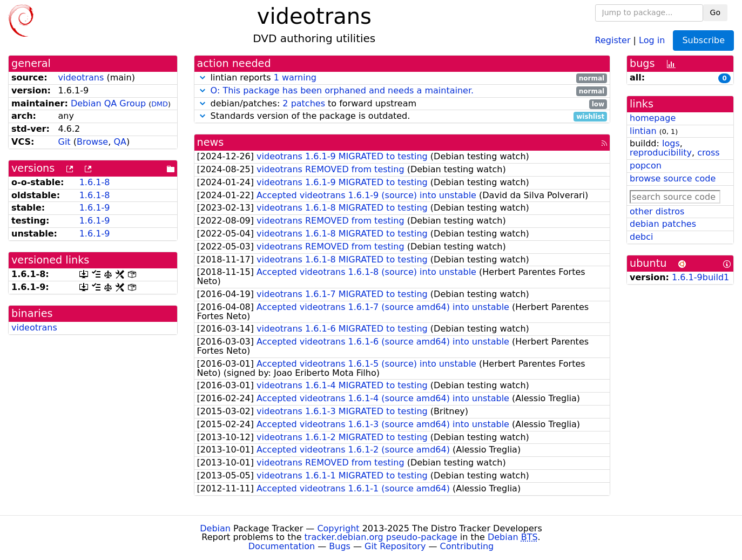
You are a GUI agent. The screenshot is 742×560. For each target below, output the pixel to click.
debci (641, 237)
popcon (646, 166)
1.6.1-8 (95, 182)
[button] (203, 77)
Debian (215, 528)
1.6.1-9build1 (700, 277)
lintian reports (402, 78)
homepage (653, 118)
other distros (657, 211)
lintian (643, 131)
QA (120, 142)
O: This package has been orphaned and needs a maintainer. (342, 90)
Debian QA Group (108, 103)
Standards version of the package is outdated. (402, 116)
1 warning (295, 77)
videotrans (81, 77)
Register (613, 40)
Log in (652, 40)
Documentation (282, 546)
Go (715, 12)
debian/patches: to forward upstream (402, 104)
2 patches (304, 103)
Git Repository (395, 546)
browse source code (673, 178)
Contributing (467, 546)
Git (64, 142)
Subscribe (703, 40)
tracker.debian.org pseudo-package (381, 537)
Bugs (340, 546)
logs (671, 143)
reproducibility (661, 153)
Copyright (338, 528)
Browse (92, 142)
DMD (160, 104)
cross (708, 153)
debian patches (663, 224)
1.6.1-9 (95, 208)
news (211, 142)
